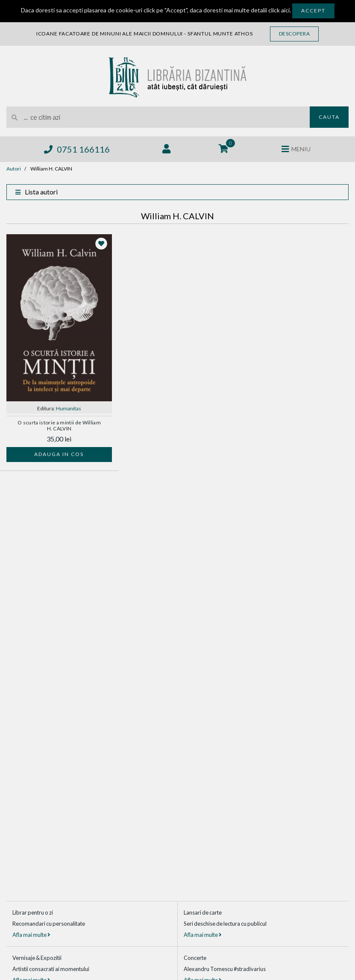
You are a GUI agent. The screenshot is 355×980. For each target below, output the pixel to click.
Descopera (295, 34)
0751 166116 (77, 149)
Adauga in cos (59, 454)
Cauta (329, 117)
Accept (313, 10)
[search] (158, 117)
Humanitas (69, 408)
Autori (14, 169)
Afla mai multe (31, 935)
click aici (279, 10)
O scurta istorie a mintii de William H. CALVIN (59, 426)
